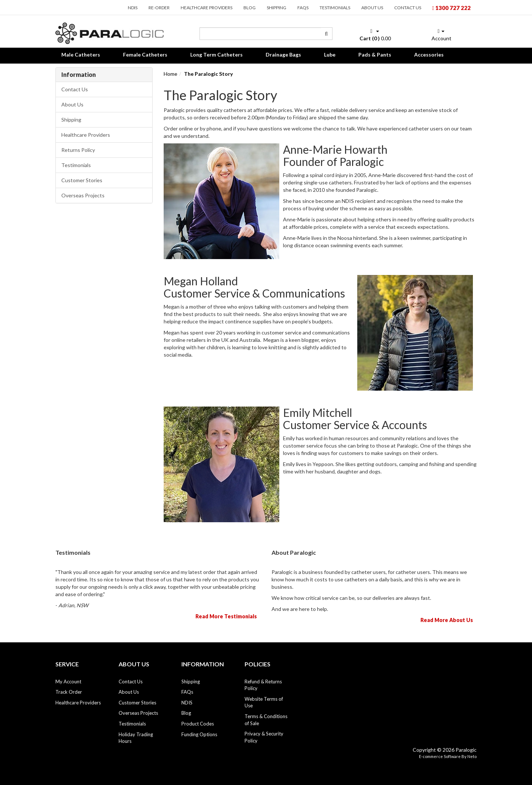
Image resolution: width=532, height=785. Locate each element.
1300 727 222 (451, 8)
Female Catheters (145, 55)
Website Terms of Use (264, 702)
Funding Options (199, 734)
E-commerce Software (440, 756)
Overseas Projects (83, 195)
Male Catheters (81, 55)
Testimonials (335, 8)
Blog (250, 8)
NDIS (133, 8)
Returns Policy (78, 150)
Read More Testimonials (226, 616)
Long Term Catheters (216, 55)
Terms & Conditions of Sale (266, 720)
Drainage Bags (283, 55)
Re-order (159, 8)
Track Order (69, 692)
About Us (372, 8)
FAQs (303, 8)
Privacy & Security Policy (264, 737)
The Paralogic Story (208, 74)
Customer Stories (82, 180)
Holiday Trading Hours (136, 738)
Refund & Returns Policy (263, 685)
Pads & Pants (375, 55)
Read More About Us (447, 620)
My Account (68, 682)
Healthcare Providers (207, 8)
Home (170, 74)
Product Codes (198, 724)
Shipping (277, 8)
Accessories (429, 55)
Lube (330, 55)
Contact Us (408, 8)
